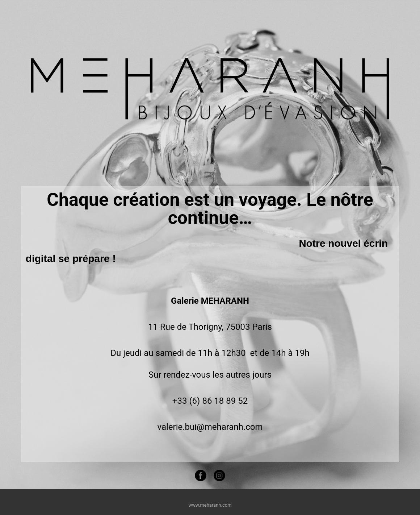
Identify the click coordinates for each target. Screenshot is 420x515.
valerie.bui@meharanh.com (210, 427)
